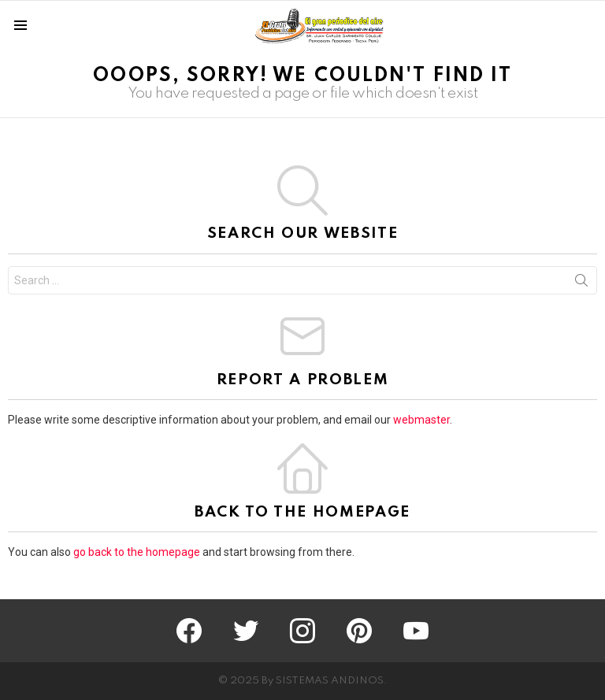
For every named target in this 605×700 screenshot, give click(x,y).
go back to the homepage (137, 552)
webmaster (421, 420)
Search (581, 283)
